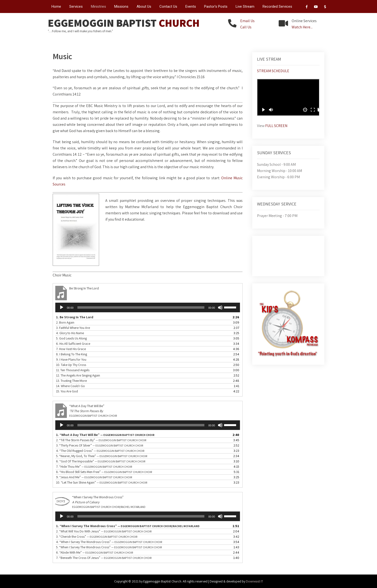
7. (71, 349)
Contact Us (168, 6)
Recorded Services (277, 6)
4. (70, 333)
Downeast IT (254, 581)
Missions (121, 6)
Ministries (98, 6)
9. (71, 359)
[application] (148, 307)
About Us (144, 6)
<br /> (288, 97)
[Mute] (220, 307)
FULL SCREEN (276, 126)
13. (71, 381)
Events (191, 6)
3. (73, 328)
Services (76, 6)
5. (71, 338)
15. (67, 391)
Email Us (247, 21)
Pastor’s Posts (216, 6)
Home (56, 6)
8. (72, 354)
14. (70, 386)
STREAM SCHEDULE (273, 71)
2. (65, 322)
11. (73, 370)
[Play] (62, 307)
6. (73, 344)
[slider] (141, 307)
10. (71, 365)
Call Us (246, 27)
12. (78, 375)
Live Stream (245, 6)
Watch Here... (302, 27)
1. (75, 317)
